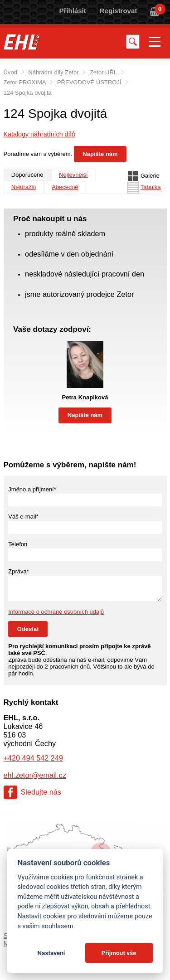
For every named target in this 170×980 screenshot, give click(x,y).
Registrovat (119, 11)
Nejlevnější (73, 175)
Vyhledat (133, 41)
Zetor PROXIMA (25, 82)
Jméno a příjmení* (32, 489)
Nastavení (51, 953)
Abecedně (65, 187)
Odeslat (28, 629)
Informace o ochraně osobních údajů (56, 612)
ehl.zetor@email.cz (35, 775)
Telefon (18, 544)
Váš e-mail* (23, 517)
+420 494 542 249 (33, 758)
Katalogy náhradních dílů (39, 134)
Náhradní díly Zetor (53, 72)
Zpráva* (19, 571)
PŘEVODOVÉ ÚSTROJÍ (89, 82)
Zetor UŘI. (103, 72)
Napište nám (100, 154)
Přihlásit (73, 11)
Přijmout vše (119, 953)
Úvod (10, 72)
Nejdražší (24, 187)
